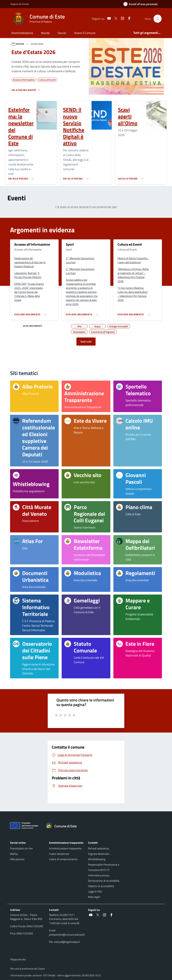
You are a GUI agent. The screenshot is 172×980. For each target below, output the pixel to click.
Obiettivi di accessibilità (101, 886)
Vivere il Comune (85, 33)
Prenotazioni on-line (21, 848)
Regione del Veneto (20, 4)
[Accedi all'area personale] (142, 4)
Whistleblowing (97, 859)
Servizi (62, 33)
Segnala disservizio (99, 854)
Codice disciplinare (59, 854)
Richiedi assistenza (99, 848)
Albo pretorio (17, 859)
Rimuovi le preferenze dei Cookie (28, 969)
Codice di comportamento (63, 859)
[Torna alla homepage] (63, 826)
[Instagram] (121, 19)
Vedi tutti (86, 342)
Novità (45, 33)
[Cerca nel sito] (158, 19)
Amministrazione (22, 33)
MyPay (14, 854)
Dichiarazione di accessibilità (104, 881)
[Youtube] (108, 19)
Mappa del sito (18, 959)
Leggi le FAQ (95, 891)
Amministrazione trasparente (65, 848)
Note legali (94, 897)
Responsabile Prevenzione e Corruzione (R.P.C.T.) (104, 867)
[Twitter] (114, 19)
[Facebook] (128, 19)
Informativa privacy (99, 875)
